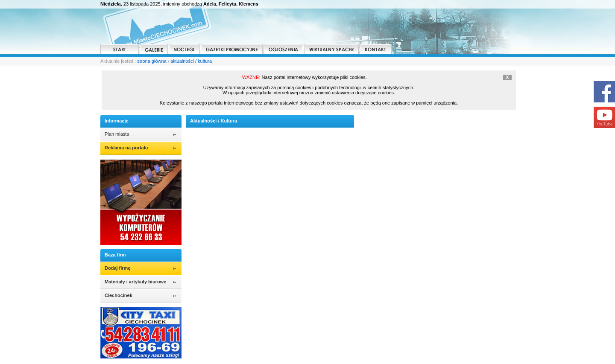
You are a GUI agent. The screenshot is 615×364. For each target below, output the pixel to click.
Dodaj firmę (118, 268)
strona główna (152, 61)
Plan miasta (117, 134)
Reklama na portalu (126, 148)
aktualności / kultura (191, 61)
